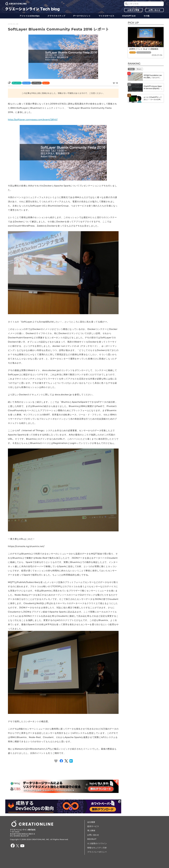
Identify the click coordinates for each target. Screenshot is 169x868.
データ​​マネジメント (82, 16)
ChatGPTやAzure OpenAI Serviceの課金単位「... (153, 87)
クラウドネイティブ (56, 16)
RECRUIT (92, 839)
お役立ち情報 (133, 10)
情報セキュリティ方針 (97, 848)
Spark (46, 83)
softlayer (37, 83)
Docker (26, 83)
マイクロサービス (106, 16)
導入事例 (91, 831)
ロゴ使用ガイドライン (97, 843)
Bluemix (17, 83)
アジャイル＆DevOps (30, 16)
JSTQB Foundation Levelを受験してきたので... (153, 76)
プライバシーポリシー (97, 852)
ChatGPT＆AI (129, 16)
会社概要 (91, 822)
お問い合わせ (154, 10)
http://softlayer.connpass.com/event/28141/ (33, 120)
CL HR (133, 52)
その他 (146, 16)
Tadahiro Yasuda (144, 52)
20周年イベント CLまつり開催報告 (144, 49)
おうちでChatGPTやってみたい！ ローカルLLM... (153, 98)
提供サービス (93, 826)
